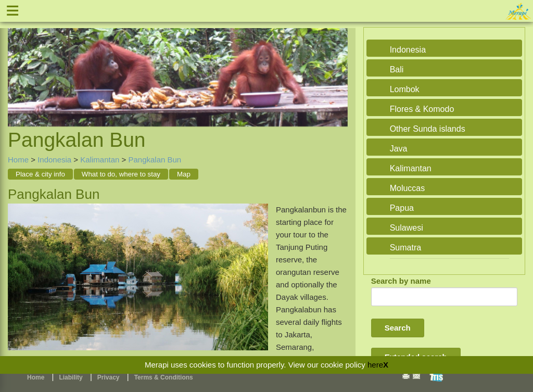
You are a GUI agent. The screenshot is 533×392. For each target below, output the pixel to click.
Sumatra (405, 248)
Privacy (109, 377)
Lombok (405, 89)
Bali (397, 69)
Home (18, 160)
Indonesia (54, 160)
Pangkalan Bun (155, 160)
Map (184, 174)
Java (399, 149)
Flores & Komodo (422, 109)
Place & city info (40, 174)
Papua (402, 208)
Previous (18, 66)
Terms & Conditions (164, 377)
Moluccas (408, 188)
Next (337, 66)
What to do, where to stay (121, 174)
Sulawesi (407, 228)
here (375, 365)
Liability (71, 377)
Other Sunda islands (428, 129)
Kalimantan (100, 160)
